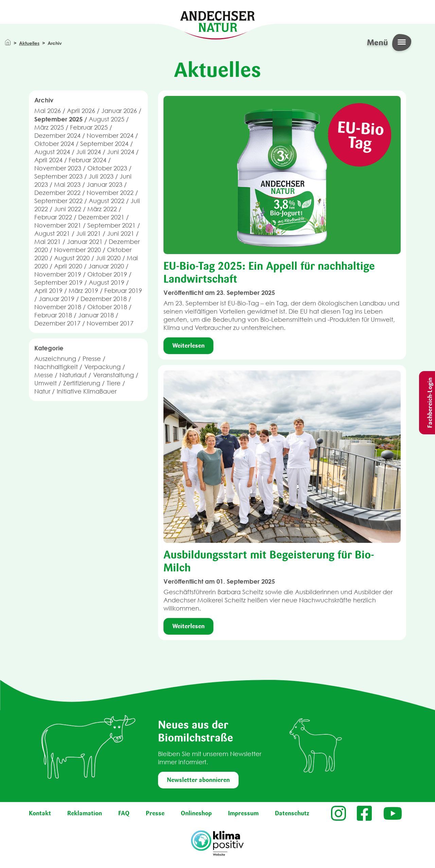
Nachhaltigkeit (56, 367)
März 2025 (49, 127)
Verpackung (102, 367)
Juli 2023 (101, 176)
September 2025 (58, 119)
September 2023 (58, 176)
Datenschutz (292, 813)
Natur (42, 391)
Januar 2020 (106, 266)
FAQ (124, 813)
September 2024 (104, 144)
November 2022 (110, 193)
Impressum (243, 813)
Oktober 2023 (107, 168)
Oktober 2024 (54, 144)
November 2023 (58, 168)
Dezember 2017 (57, 323)
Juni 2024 (121, 152)
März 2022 (102, 209)
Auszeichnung (55, 359)
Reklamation (85, 813)
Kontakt (40, 813)
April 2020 (68, 266)
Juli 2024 (89, 152)
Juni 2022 (68, 209)
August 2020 (72, 258)
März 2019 (83, 291)
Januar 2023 (105, 185)
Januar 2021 (85, 242)
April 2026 (81, 111)
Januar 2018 (96, 315)
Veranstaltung (114, 375)
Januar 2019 (57, 299)
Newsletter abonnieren (198, 780)
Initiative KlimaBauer (87, 391)
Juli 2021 (89, 233)
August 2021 (52, 233)
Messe (44, 375)
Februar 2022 (53, 217)
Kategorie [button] (49, 348)
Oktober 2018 (107, 307)
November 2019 (58, 274)
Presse (92, 359)
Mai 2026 (48, 111)
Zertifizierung (82, 383)
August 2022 (107, 201)
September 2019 (58, 282)
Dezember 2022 (57, 193)
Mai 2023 (67, 185)
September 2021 (111, 225)
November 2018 (58, 307)
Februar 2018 (53, 315)
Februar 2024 (88, 160)
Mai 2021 (48, 242)
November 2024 (110, 136)
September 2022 (58, 201)
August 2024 (52, 152)
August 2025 (107, 119)
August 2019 (107, 282)
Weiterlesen (188, 346)
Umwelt (46, 383)
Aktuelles (29, 43)
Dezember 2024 (57, 136)
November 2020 (77, 250)
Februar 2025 (89, 127)
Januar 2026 (119, 111)
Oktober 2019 (107, 274)
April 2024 (48, 160)
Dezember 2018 (104, 299)
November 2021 (58, 225)
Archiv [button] (44, 100)
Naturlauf (73, 375)
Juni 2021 (121, 233)
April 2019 (48, 291)
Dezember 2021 (101, 217)
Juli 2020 (108, 258)
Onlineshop (196, 813)
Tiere (114, 383)
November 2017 (110, 323)
